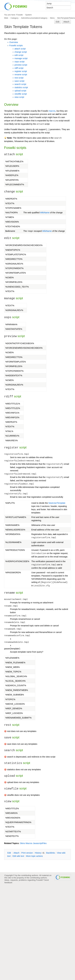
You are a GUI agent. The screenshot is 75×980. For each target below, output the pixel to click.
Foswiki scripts (16, 45)
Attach (66, 22)
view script (19, 97)
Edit (58, 22)
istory (38, 853)
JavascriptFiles (40, 843)
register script (21, 71)
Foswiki (19, 15)
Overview (14, 42)
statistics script (21, 87)
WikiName (45, 213)
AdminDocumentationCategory (34, 18)
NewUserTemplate (57, 503)
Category (15, 18)
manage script (21, 58)
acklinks (51, 853)
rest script (19, 78)
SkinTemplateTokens (66, 18)
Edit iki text (18, 856)
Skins (52, 18)
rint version (27, 853)
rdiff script (19, 68)
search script (20, 84)
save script (19, 81)
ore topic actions (34, 856)
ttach (16, 853)
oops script (19, 62)
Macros (29, 843)
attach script (20, 49)
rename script (21, 75)
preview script (21, 65)
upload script (20, 91)
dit (9, 853)
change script (21, 52)
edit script (19, 55)
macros (52, 111)
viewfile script (21, 94)
